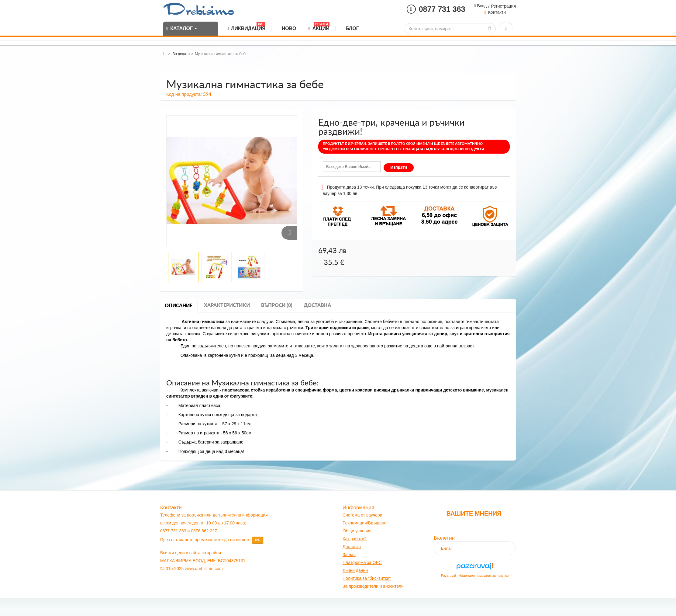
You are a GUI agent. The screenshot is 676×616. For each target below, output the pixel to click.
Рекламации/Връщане (364, 523)
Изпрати (399, 168)
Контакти (497, 12)
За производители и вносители (373, 586)
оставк (352, 547)
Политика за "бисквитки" (367, 578)
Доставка (317, 305)
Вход (481, 6)
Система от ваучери (362, 515)
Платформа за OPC (362, 562)
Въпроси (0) (277, 305)
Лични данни (355, 570)
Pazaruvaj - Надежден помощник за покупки (475, 576)
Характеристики (227, 305)
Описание (179, 306)
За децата (181, 54)
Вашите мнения (474, 513)
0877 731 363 (442, 9)
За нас (349, 555)
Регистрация (503, 6)
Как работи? (355, 539)
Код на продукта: (184, 94)
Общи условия (357, 531)
